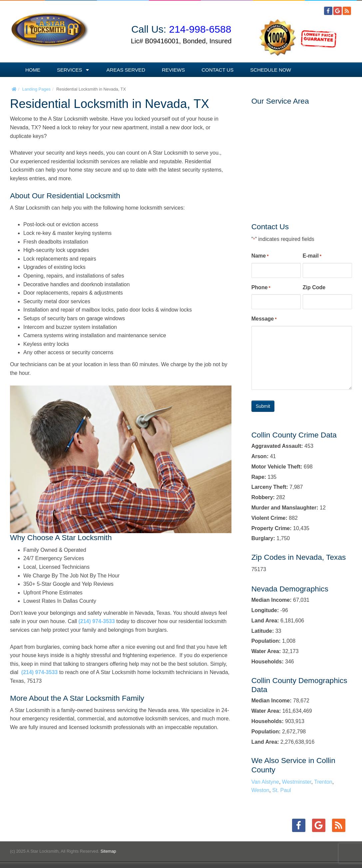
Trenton (323, 782)
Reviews (173, 70)
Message (264, 319)
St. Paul (282, 790)
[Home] (14, 89)
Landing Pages (36, 89)
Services (73, 70)
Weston (260, 790)
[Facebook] (328, 11)
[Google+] (338, 11)
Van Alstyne (265, 782)
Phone (261, 288)
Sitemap (108, 851)
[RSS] (347, 11)
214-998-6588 (200, 29)
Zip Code (314, 287)
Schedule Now (271, 70)
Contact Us (217, 70)
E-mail (312, 256)
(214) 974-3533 (96, 621)
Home (33, 70)
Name (260, 256)
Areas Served (126, 70)
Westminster (297, 782)
